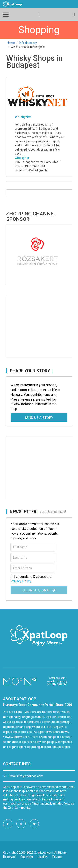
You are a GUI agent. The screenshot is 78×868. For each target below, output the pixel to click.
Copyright (27, 857)
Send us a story (39, 418)
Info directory (28, 43)
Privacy (57, 857)
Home (11, 43)
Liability (43, 857)
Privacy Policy (21, 581)
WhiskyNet (22, 158)
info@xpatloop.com (30, 776)
